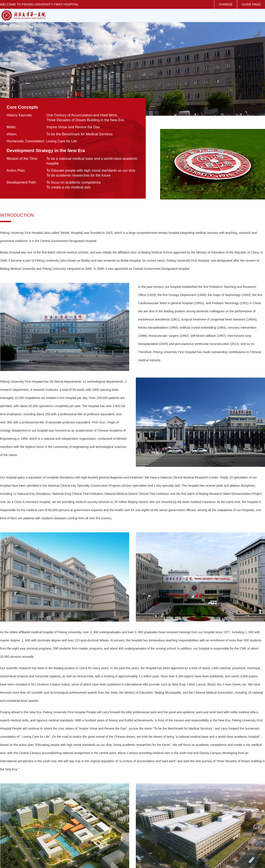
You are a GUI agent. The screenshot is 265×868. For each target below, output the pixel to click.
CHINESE (226, 4)
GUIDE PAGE (251, 4)
